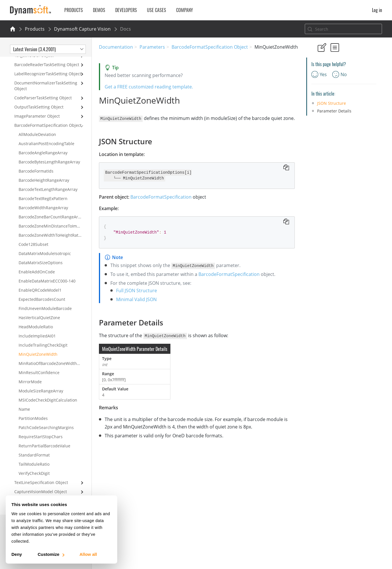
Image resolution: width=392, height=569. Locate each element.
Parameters (152, 47)
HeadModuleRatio (36, 327)
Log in (377, 10)
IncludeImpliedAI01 (37, 336)
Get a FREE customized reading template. (149, 87)
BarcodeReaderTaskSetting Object (47, 65)
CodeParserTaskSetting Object (43, 98)
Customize (51, 554)
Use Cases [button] (157, 10)
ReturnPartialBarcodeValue (44, 446)
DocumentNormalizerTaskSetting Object (46, 86)
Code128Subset (33, 244)
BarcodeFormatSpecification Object (210, 47)
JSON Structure (332, 103)
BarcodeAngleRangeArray (43, 153)
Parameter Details (334, 111)
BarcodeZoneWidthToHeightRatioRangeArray (55, 235)
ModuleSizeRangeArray (41, 391)
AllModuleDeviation (37, 134)
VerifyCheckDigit (34, 473)
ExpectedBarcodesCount (42, 299)
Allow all (88, 554)
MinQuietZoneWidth (38, 354)
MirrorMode (30, 382)
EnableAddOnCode (37, 272)
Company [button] (185, 10)
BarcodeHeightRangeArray (44, 180)
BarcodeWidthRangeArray (43, 208)
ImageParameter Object (37, 116)
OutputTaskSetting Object (39, 107)
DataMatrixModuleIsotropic (45, 253)
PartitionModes (33, 418)
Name (24, 409)
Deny (17, 554)
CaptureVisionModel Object (41, 492)
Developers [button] (126, 10)
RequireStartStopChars (41, 437)
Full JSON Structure (137, 290)
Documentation (116, 47)
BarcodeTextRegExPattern (43, 198)
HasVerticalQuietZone (39, 318)
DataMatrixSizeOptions (41, 263)
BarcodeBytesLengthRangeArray (49, 162)
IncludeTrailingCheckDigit (43, 345)
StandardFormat (34, 455)
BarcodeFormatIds (36, 171)
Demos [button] (99, 10)
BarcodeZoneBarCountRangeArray (51, 217)
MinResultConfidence (39, 373)
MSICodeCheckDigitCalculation (48, 400)
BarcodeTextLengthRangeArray (48, 189)
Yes (319, 74)
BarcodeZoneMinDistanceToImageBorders (55, 226)
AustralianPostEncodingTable (46, 144)
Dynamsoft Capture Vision (82, 29)
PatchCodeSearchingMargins (46, 427)
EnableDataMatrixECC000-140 (47, 281)
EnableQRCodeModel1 (40, 290)
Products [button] (74, 10)
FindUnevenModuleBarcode (45, 308)
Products (35, 29)
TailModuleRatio (34, 464)
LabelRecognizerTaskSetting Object (48, 74)
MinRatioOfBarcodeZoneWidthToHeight (55, 363)
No (340, 74)
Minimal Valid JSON (136, 299)
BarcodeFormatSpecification (161, 197)
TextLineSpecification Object (41, 482)
